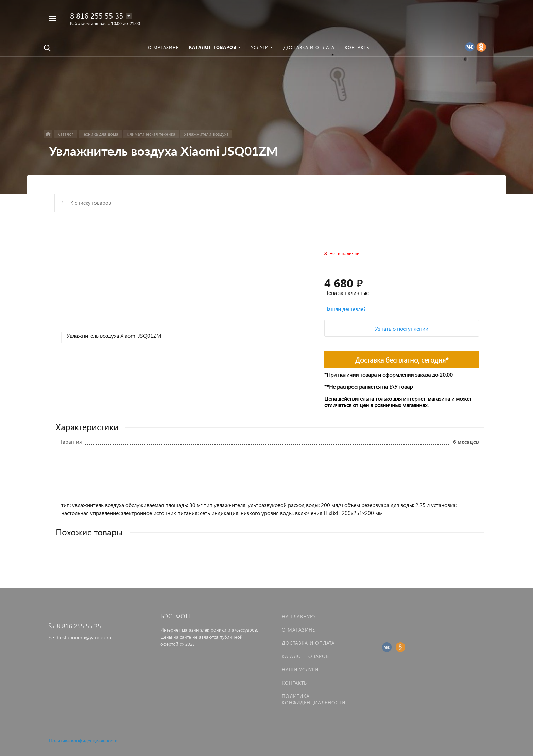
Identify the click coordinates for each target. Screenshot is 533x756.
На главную (298, 616)
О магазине (298, 630)
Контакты (295, 683)
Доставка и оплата (308, 643)
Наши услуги (300, 669)
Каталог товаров (305, 656)
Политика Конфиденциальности (314, 699)
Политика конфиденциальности (83, 741)
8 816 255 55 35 (97, 15)
